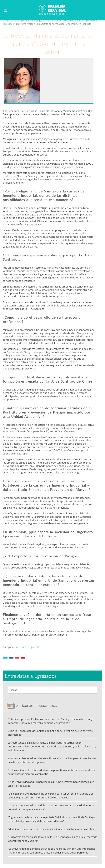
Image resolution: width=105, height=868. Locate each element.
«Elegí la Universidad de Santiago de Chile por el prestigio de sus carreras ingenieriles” (50, 733)
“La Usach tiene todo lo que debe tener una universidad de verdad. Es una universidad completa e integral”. (51, 807)
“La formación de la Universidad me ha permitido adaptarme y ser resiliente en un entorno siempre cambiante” (52, 772)
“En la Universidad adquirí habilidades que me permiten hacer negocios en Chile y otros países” (51, 784)
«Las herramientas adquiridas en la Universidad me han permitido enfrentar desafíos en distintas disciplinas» (52, 760)
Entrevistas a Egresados (28, 647)
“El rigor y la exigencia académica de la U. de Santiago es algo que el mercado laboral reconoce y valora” (52, 839)
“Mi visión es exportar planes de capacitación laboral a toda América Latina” (52, 829)
